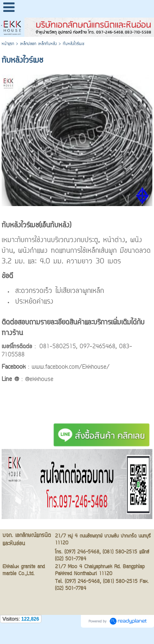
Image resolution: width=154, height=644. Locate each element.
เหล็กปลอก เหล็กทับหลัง (38, 44)
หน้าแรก (8, 44)
